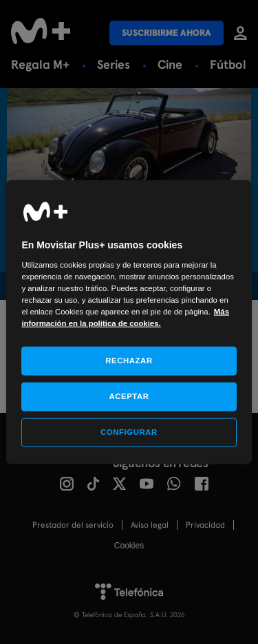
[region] (129, 322)
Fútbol (228, 64)
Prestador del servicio (73, 525)
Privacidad (205, 525)
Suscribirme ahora (166, 33)
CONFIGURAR (129, 431)
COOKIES (129, 546)
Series (114, 64)
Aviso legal (150, 525)
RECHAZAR (129, 361)
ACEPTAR (129, 396)
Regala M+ (40, 64)
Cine (170, 64)
